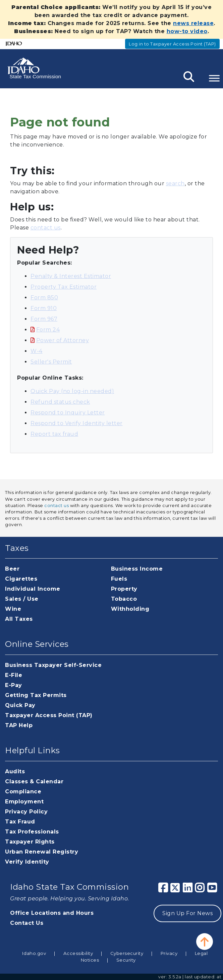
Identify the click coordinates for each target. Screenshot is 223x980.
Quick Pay (20, 705)
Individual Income (33, 589)
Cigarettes (21, 579)
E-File (14, 675)
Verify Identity (27, 862)
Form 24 (48, 330)
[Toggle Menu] (214, 78)
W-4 (37, 351)
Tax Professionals (32, 832)
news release (193, 23)
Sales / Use (22, 599)
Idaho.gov (34, 953)
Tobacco (124, 599)
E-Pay (14, 685)
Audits (15, 771)
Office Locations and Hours (52, 913)
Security (126, 960)
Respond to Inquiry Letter (68, 413)
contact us (46, 228)
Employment (24, 802)
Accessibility (78, 953)
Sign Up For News (187, 913)
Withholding (130, 609)
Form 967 (44, 319)
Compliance (23, 792)
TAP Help (19, 725)
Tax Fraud (20, 822)
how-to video (187, 31)
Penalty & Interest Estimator (71, 276)
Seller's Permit (51, 362)
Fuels (119, 579)
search (175, 183)
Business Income (137, 569)
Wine (13, 609)
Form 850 (44, 298)
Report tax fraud (54, 434)
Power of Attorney (63, 340)
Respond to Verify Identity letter (77, 423)
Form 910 (44, 308)
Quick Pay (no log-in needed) (72, 391)
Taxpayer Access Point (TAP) (49, 715)
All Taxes (19, 619)
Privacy (169, 953)
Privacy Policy (26, 812)
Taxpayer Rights (30, 842)
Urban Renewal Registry (42, 852)
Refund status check (60, 402)
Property (124, 589)
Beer (12, 569)
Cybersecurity (127, 953)
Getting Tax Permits (36, 695)
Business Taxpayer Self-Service (53, 665)
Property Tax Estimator (64, 287)
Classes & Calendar (34, 781)
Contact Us (27, 923)
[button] (205, 942)
